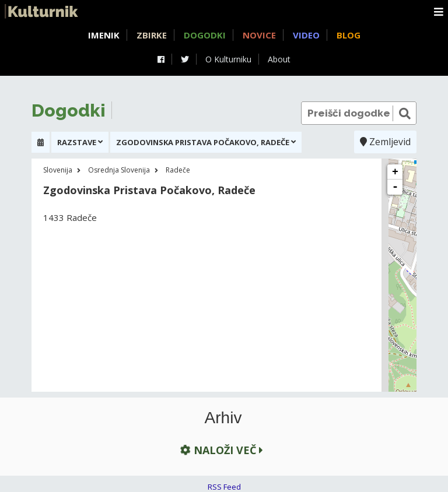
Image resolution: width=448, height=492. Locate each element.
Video (306, 35)
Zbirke (152, 35)
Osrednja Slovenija (119, 170)
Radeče (178, 170)
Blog (349, 35)
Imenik (104, 35)
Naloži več (220, 450)
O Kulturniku (228, 59)
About (279, 59)
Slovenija (58, 170)
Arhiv (223, 418)
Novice (259, 35)
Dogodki (205, 35)
